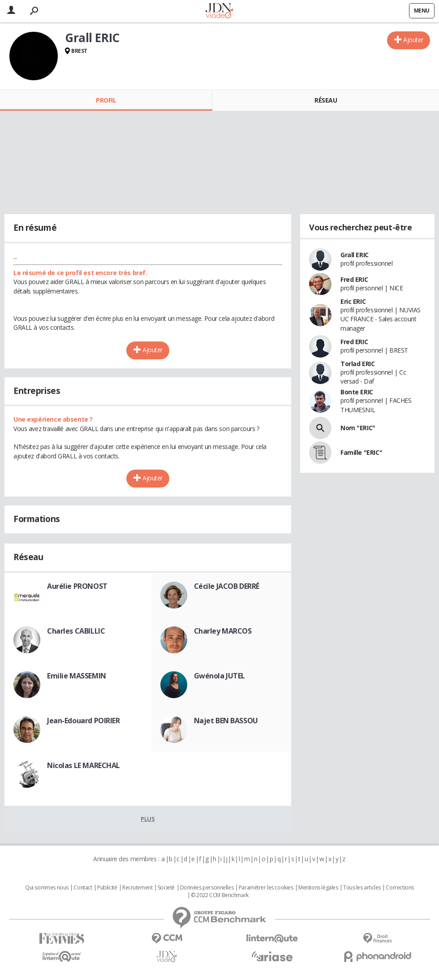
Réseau (326, 100)
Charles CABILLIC (76, 631)
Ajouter (413, 40)
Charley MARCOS (223, 631)
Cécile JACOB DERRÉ (227, 586)
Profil (106, 100)
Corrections (400, 888)
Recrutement (137, 888)
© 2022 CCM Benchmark (220, 895)
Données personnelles (207, 888)
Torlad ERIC (357, 364)
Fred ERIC (354, 279)
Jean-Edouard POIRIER (84, 721)
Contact (83, 888)
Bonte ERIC (357, 392)
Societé (166, 888)
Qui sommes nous (47, 888)
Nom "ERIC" (358, 428)
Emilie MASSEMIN (77, 676)
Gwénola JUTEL (220, 676)
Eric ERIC (353, 301)
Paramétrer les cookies (266, 888)
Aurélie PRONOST (77, 586)
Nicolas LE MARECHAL (84, 765)
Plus (148, 819)
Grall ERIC (355, 255)
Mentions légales (318, 888)
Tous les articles (362, 888)
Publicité (107, 888)
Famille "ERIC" (361, 452)
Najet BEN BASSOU (226, 721)
